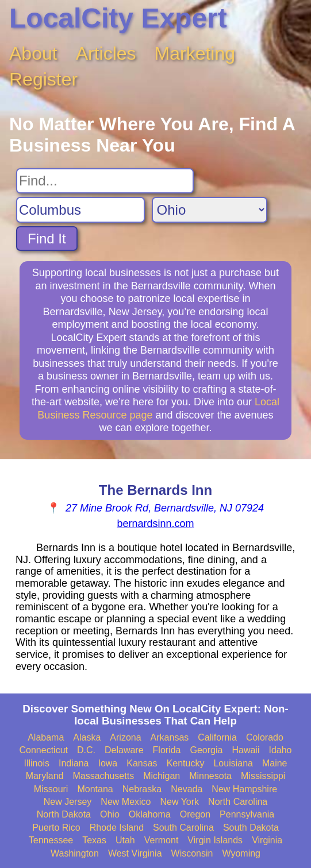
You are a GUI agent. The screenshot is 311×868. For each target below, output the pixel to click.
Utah (125, 840)
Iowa (107, 763)
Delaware (124, 750)
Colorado (265, 737)
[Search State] (210, 210)
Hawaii (245, 750)
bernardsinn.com (155, 524)
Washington (75, 853)
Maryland (45, 776)
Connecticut (44, 750)
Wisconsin (192, 853)
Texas (94, 840)
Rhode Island (117, 828)
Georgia (207, 750)
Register (43, 79)
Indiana (74, 763)
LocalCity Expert (118, 18)
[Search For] (105, 181)
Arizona (125, 737)
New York (179, 802)
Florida (167, 750)
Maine (275, 763)
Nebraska (142, 789)
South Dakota (251, 828)
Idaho (280, 750)
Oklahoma (150, 814)
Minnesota (210, 776)
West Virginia (135, 853)
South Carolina (183, 828)
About (33, 53)
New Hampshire (244, 789)
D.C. (86, 750)
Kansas (142, 763)
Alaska (87, 737)
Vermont (162, 840)
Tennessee (51, 840)
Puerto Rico (56, 828)
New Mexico (126, 802)
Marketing (195, 53)
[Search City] (80, 210)
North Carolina (238, 802)
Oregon (195, 814)
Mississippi (263, 776)
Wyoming (241, 853)
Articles (106, 53)
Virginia (267, 840)
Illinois (36, 763)
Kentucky (186, 763)
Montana (95, 789)
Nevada (187, 789)
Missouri (51, 789)
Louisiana (233, 763)
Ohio (110, 814)
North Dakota (64, 814)
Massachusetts (103, 776)
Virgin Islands (215, 840)
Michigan (162, 776)
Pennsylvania (247, 814)
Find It (47, 239)
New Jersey (68, 802)
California (217, 737)
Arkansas (170, 737)
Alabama (46, 737)
